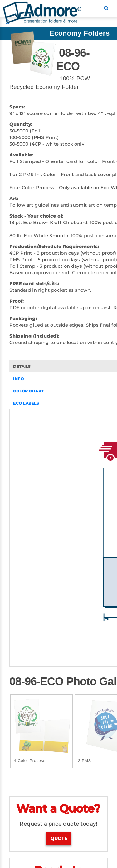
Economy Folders (80, 33)
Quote (59, 838)
